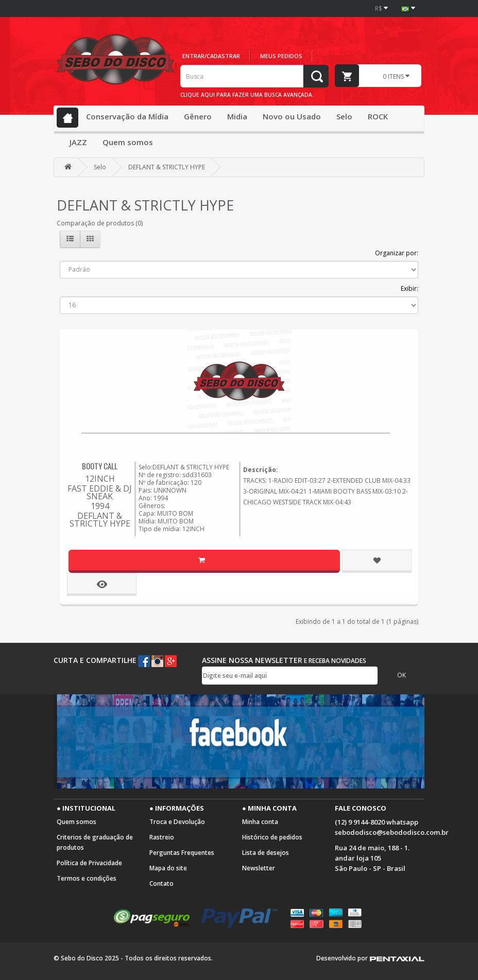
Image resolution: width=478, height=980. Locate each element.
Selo (344, 116)
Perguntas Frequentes (182, 853)
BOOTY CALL (100, 466)
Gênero (198, 116)
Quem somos (128, 142)
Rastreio (162, 837)
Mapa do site (168, 868)
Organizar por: (397, 253)
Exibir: (409, 288)
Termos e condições (87, 878)
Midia (237, 116)
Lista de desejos (266, 853)
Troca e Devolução (177, 822)
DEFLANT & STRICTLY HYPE (167, 167)
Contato (161, 883)
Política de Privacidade (89, 863)
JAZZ (78, 142)
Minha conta (260, 822)
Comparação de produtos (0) (100, 223)
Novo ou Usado (292, 116)
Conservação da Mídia (127, 116)
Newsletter (259, 868)
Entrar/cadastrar (211, 56)
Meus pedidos (281, 56)
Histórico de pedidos (272, 837)
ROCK (378, 116)
